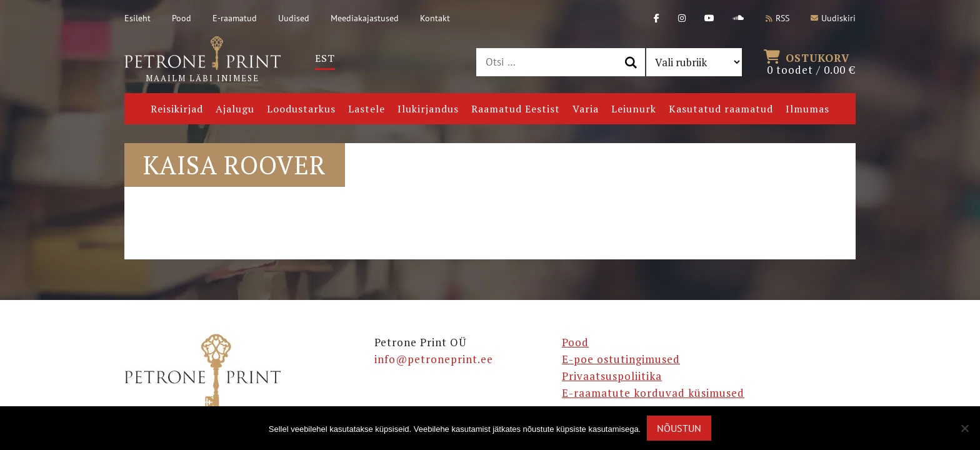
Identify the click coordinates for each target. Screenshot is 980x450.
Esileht (137, 18)
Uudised (294, 18)
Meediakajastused (365, 18)
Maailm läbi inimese (202, 60)
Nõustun (679, 428)
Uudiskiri (833, 18)
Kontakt (435, 18)
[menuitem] (325, 58)
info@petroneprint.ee (434, 359)
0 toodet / (811, 62)
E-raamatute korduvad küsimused (653, 393)
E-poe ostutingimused (621, 359)
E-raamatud (235, 18)
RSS (777, 18)
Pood (182, 18)
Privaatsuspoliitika (612, 376)
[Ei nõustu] (964, 428)
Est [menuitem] (325, 58)
